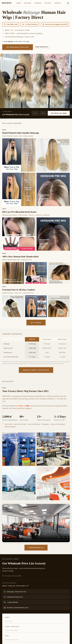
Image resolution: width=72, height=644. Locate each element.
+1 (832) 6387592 (11, 602)
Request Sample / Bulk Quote (36, 370)
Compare (38, 3)
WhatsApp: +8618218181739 (15, 592)
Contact (58, 3)
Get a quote (36, 323)
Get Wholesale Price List (18, 47)
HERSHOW (7, 3)
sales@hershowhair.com (13, 597)
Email (7, 636)
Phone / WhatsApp (12, 627)
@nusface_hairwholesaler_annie (16, 608)
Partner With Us (36, 548)
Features (28, 3)
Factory (48, 3)
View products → (43, 47)
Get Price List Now (59, 113)
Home (19, 3)
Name (8, 617)
